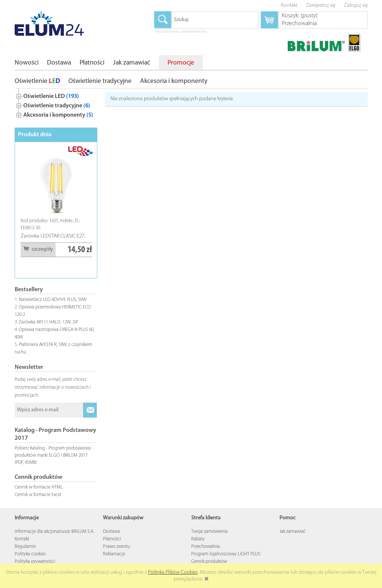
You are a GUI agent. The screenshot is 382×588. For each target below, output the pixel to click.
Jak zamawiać (293, 532)
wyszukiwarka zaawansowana (181, 32)
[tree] (56, 104)
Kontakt (22, 539)
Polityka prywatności (35, 562)
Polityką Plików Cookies (173, 572)
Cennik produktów (209, 562)
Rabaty (198, 539)
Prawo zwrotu (116, 547)
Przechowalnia (205, 547)
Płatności (112, 539)
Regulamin (25, 547)
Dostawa (111, 532)
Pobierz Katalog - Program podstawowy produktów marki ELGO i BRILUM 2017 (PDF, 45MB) (53, 455)
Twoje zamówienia (209, 532)
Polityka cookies (30, 554)
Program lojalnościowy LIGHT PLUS (226, 554)
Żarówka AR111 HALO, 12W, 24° (49, 322)
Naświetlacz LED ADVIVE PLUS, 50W (53, 300)
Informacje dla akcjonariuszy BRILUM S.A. (54, 532)
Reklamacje (114, 554)
